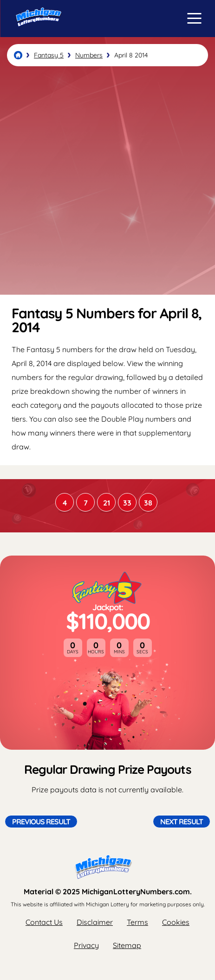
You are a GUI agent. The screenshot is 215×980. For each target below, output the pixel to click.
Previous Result (41, 822)
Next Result (182, 822)
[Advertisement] (107, 180)
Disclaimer (95, 922)
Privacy (86, 945)
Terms (137, 922)
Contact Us (44, 922)
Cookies (176, 922)
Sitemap (127, 945)
